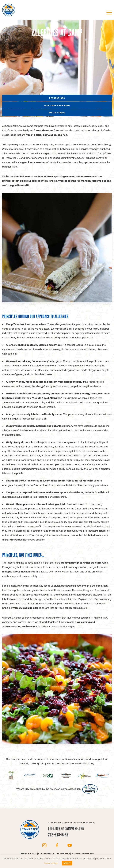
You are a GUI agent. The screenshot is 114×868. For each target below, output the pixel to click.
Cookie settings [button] (51, 863)
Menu (109, 13)
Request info (57, 98)
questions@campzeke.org (66, 828)
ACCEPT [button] (67, 863)
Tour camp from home (57, 105)
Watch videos (57, 113)
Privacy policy (29, 854)
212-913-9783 (58, 835)
